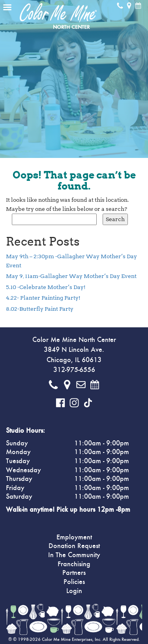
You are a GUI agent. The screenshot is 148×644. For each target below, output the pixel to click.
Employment (74, 537)
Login (74, 591)
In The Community (74, 555)
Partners (74, 573)
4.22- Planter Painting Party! (43, 298)
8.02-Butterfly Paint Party (40, 309)
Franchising (74, 564)
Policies (74, 582)
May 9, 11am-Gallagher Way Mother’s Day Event (71, 276)
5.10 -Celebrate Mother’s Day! (46, 287)
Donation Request (74, 546)
